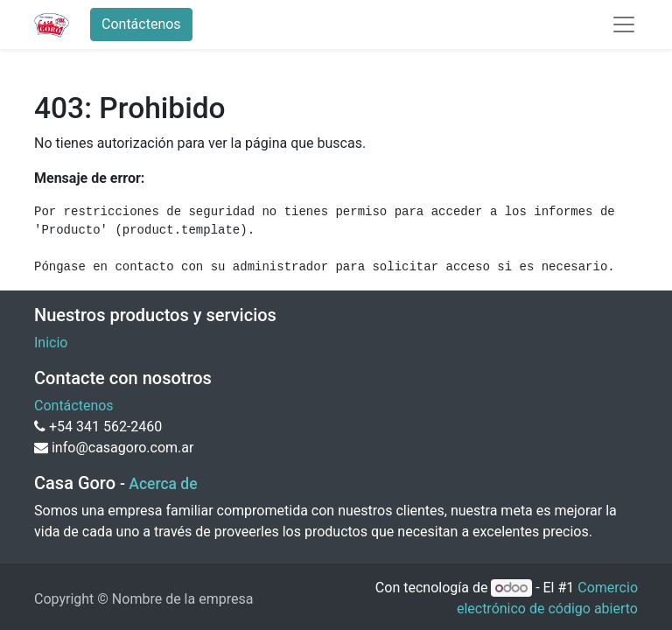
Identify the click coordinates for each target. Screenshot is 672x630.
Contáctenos (141, 24)
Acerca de (163, 484)
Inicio (51, 343)
